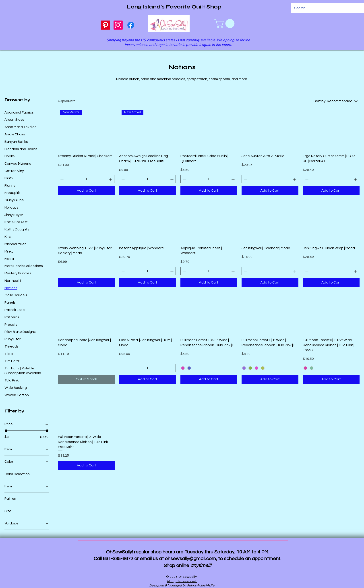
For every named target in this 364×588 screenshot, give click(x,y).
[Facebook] (131, 25)
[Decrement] (61, 179)
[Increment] (111, 179)
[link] (225, 24)
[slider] (6, 431)
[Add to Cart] (86, 190)
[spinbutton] (86, 179)
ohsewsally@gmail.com (190, 559)
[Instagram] (118, 25)
